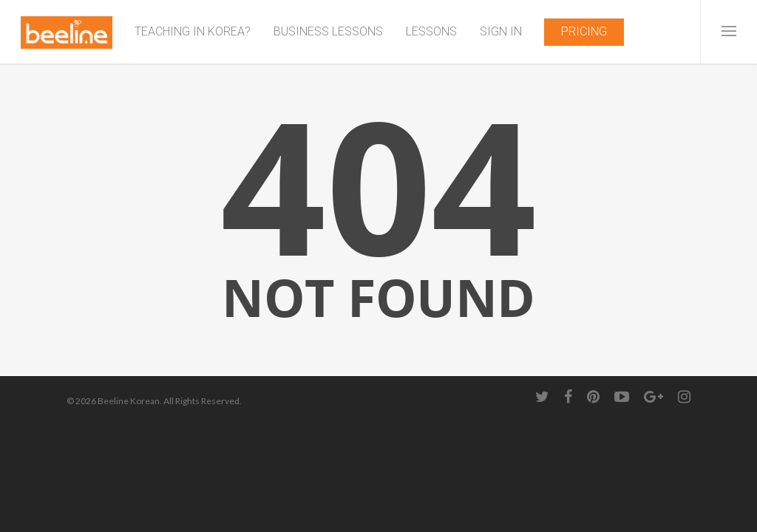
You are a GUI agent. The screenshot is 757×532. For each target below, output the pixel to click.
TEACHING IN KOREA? (193, 31)
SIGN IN (501, 31)
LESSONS (431, 31)
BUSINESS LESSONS (328, 31)
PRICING (584, 31)
